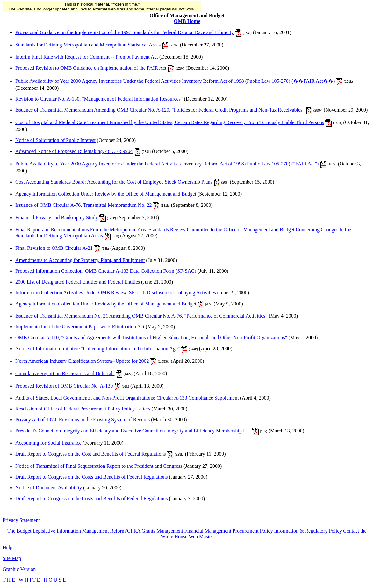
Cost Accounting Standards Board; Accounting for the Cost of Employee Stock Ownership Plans (114, 182)
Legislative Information (57, 531)
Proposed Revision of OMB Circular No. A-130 (64, 386)
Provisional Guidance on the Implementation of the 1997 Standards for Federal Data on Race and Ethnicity (125, 32)
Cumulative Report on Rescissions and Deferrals (65, 373)
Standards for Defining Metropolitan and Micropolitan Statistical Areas (88, 45)
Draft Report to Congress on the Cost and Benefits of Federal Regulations (90, 454)
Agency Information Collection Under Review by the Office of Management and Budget (106, 194)
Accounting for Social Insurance (48, 443)
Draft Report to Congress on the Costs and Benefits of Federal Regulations (92, 477)
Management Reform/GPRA (111, 531)
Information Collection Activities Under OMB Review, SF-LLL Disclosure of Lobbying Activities (116, 293)
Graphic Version (19, 569)
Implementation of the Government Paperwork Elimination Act (80, 327)
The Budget (19, 531)
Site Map (12, 558)
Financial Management (208, 531)
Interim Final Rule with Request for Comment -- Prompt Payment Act (87, 57)
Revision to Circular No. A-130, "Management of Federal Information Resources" (99, 99)
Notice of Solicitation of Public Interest (55, 140)
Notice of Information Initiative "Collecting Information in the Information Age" (97, 349)
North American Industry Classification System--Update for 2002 (82, 361)
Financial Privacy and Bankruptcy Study (57, 217)
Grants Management (162, 531)
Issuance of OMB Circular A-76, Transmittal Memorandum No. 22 (83, 205)
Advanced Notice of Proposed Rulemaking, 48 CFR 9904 (74, 151)
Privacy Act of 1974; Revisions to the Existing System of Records (83, 420)
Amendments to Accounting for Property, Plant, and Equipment (80, 260)
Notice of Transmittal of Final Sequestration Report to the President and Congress (99, 466)
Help (7, 547)
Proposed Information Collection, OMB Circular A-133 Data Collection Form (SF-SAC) (106, 271)
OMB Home (187, 21)
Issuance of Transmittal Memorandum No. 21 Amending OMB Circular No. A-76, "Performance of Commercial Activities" (141, 316)
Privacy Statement (21, 520)
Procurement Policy (253, 531)
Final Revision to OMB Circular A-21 (54, 248)
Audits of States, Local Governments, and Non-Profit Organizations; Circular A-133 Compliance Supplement (127, 398)
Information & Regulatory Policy (308, 531)
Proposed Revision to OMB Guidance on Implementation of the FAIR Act (91, 68)
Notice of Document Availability (49, 488)
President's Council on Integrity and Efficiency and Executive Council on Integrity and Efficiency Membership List (133, 431)
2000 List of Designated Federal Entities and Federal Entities (78, 282)
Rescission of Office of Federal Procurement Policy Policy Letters (83, 409)
